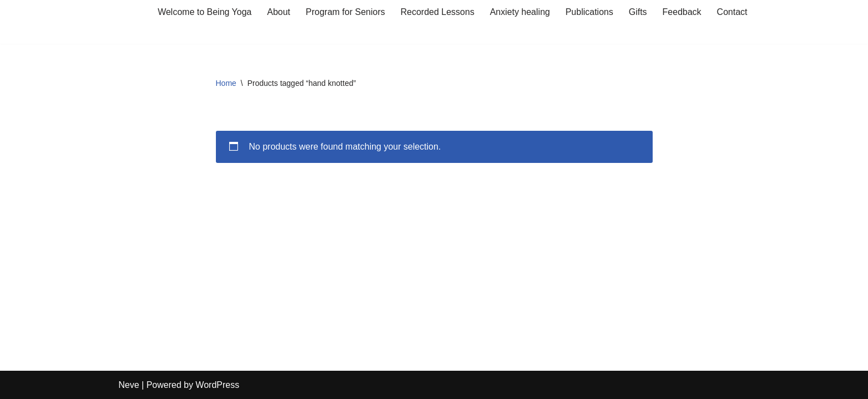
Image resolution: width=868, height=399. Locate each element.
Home (226, 83)
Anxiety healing (520, 12)
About (279, 12)
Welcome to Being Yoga (205, 12)
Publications (589, 12)
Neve (129, 385)
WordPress (217, 385)
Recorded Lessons (437, 12)
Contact (732, 12)
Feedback (682, 12)
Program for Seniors (345, 12)
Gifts (638, 12)
